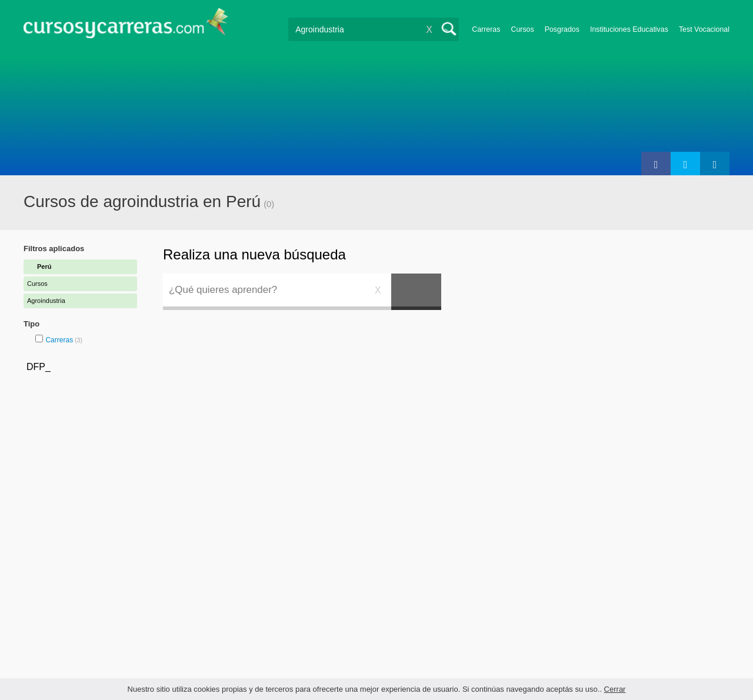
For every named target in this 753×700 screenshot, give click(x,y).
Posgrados (562, 29)
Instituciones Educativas (629, 29)
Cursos (522, 29)
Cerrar (615, 689)
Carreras (486, 29)
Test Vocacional (704, 29)
